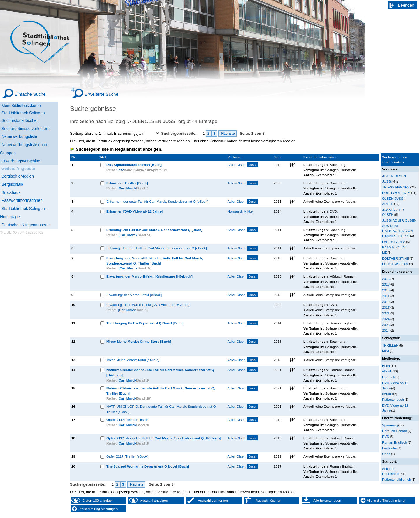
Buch (386, 366)
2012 (386, 302)
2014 (386, 330)
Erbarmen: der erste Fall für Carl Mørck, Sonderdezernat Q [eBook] (157, 201)
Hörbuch (388, 377)
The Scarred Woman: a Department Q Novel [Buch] (148, 466)
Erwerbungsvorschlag (21, 161)
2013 (386, 284)
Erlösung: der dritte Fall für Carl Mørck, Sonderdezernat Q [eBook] (157, 248)
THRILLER (390, 345)
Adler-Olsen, (243, 165)
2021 (386, 313)
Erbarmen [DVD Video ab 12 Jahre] (135, 211)
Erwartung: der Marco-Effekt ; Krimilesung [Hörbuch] (149, 276)
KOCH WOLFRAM (396, 193)
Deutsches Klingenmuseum (26, 225)
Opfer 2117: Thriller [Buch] (128, 420)
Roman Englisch (394, 442)
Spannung (390, 425)
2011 (386, 296)
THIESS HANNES (396, 187)
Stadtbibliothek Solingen (23, 113)
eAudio (387, 394)
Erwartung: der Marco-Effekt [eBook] (134, 295)
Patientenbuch (393, 399)
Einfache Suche (30, 94)
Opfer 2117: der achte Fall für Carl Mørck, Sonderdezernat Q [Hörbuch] (164, 438)
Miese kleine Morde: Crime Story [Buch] (139, 341)
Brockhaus (11, 192)
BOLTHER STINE (395, 258)
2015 (386, 279)
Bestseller (390, 448)
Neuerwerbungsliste (19, 136)
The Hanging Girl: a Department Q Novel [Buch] (145, 323)
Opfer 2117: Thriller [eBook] (127, 456)
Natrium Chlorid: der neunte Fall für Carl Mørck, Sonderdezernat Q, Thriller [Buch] (161, 391)
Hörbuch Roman (394, 431)
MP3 (386, 351)
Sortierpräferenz (84, 133)
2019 (386, 290)
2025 (386, 325)
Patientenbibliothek (397, 479)
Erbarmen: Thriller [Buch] (127, 183)
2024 (386, 319)
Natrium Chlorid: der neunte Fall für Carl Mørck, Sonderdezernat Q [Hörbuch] (160, 372)
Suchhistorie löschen (20, 120)
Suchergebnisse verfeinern (26, 129)
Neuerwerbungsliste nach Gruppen (23, 149)
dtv (121, 170)
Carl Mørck (128, 188)
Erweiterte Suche (101, 94)
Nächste (228, 134)
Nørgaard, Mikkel (240, 211)
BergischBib (12, 184)
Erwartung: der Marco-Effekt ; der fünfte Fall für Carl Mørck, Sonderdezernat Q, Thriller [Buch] (155, 261)
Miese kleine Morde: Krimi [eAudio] (133, 360)
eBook (387, 371)
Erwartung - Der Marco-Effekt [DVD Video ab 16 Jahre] (148, 305)
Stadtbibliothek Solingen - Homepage (24, 213)
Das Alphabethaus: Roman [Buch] (134, 165)
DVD (386, 436)
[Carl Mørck (128, 235)
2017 (386, 307)
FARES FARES (394, 242)
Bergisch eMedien (18, 176)
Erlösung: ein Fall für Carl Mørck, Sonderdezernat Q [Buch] (154, 230)
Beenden (406, 5)
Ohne (386, 454)
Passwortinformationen (22, 200)
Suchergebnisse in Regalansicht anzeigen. (119, 149)
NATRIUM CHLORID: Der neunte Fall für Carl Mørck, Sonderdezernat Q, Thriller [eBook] (162, 409)
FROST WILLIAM (395, 264)
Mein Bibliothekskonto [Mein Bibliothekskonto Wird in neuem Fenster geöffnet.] (21, 106)
